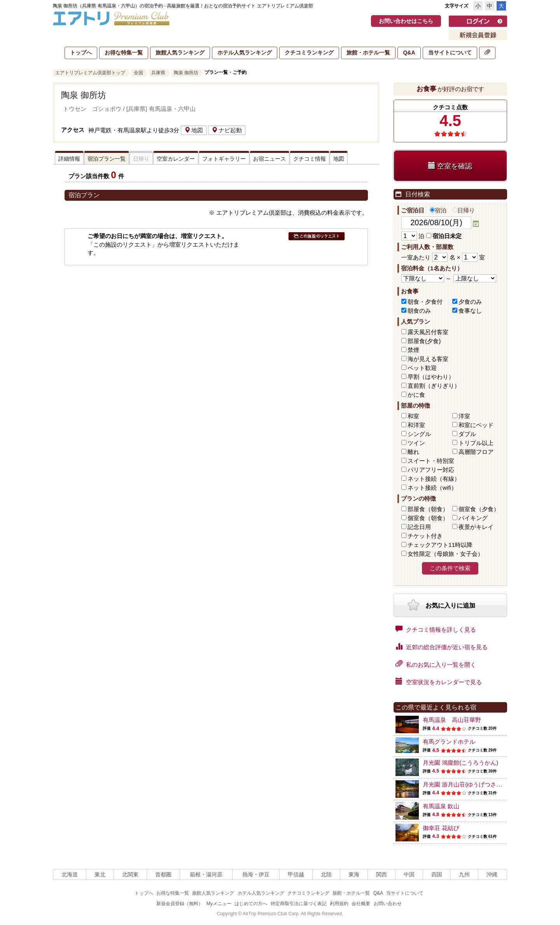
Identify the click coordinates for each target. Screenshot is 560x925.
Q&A (409, 53)
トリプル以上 (476, 443)
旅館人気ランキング (180, 53)
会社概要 (361, 904)
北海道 (70, 874)
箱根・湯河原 (206, 874)
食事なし (470, 311)
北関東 (130, 874)
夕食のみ (470, 302)
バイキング (473, 518)
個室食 (479, 509)
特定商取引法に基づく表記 (299, 904)
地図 (194, 130)
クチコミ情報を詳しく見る (436, 629)
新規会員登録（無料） (180, 904)
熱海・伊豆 (256, 874)
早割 (431, 377)
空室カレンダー (176, 159)
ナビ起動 (227, 130)
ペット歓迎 (422, 368)
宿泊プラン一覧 (107, 159)
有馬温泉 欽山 (441, 806)
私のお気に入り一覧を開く (436, 664)
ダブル (467, 434)
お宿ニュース (269, 159)
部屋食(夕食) (424, 341)
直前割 (434, 386)
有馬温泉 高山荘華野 (452, 720)
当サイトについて (450, 53)
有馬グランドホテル (449, 742)
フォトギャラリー (224, 159)
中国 (409, 874)
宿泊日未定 (444, 236)
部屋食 (428, 509)
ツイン (416, 443)
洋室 (464, 416)
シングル (419, 434)
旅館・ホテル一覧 (368, 53)
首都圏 (163, 874)
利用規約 (339, 904)
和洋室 (416, 425)
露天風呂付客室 (428, 332)
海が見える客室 (428, 359)
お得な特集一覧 (124, 53)
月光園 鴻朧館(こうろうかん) (460, 763)
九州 (464, 874)
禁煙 (413, 350)
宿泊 (438, 210)
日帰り (464, 210)
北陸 (326, 874)
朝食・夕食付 (425, 302)
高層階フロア (476, 452)
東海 (354, 874)
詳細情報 (69, 159)
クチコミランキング (309, 53)
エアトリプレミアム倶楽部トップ (90, 73)
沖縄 (492, 874)
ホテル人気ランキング (245, 53)
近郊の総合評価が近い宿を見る (442, 646)
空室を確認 (450, 166)
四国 (437, 874)
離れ (413, 452)
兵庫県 (158, 73)
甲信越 (296, 874)
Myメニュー (219, 904)
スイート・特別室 (431, 461)
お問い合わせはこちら (406, 21)
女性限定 (445, 554)
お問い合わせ (388, 904)
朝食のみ (419, 311)
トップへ (81, 53)
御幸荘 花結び (441, 828)
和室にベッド (476, 425)
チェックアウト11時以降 (440, 545)
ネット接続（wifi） (432, 488)
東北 (100, 874)
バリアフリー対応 (431, 470)
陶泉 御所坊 (186, 73)
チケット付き (425, 536)
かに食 (416, 395)
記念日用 (419, 527)
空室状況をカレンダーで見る (439, 681)
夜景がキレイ (476, 527)
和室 (413, 416)
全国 (138, 73)
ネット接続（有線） (434, 479)
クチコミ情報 (310, 159)
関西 (381, 874)
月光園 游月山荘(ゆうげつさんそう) (469, 784)
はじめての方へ (251, 904)
